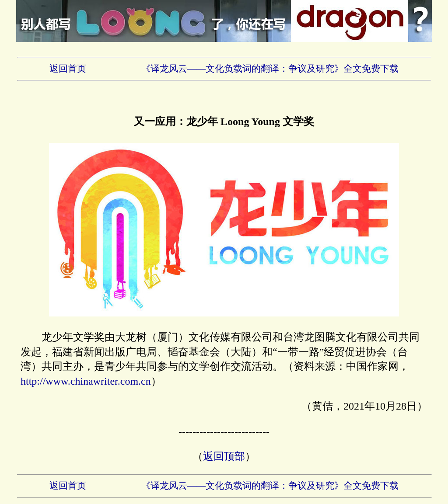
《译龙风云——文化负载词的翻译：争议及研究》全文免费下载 (270, 69)
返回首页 (68, 69)
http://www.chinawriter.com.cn (86, 381)
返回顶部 (224, 456)
